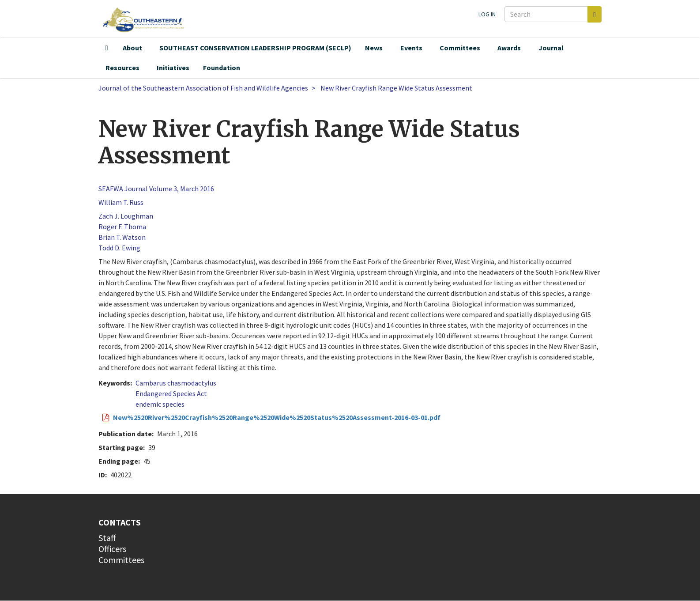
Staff (107, 538)
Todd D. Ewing (119, 248)
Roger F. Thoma (122, 227)
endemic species (160, 404)
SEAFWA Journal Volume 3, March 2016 (156, 189)
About (132, 48)
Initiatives (173, 68)
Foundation (222, 68)
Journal (551, 48)
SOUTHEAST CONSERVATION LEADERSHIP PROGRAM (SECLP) (255, 48)
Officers (112, 549)
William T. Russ (121, 202)
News (374, 48)
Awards (509, 48)
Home (107, 48)
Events (411, 48)
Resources (122, 68)
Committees (460, 48)
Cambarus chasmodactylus (176, 383)
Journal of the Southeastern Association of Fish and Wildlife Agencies (203, 88)
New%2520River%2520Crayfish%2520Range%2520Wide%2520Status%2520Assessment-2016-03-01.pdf (277, 417)
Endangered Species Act (171, 393)
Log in (487, 14)
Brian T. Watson (122, 237)
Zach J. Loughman (126, 216)
